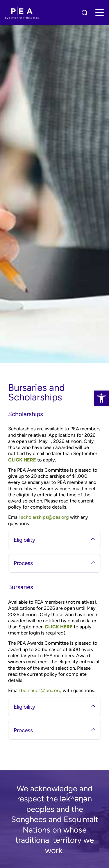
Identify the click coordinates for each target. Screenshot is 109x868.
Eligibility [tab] (54, 540)
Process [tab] (54, 563)
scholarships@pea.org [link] (45, 517)
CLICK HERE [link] (22, 460)
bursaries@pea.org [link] (41, 690)
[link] (101, 398)
